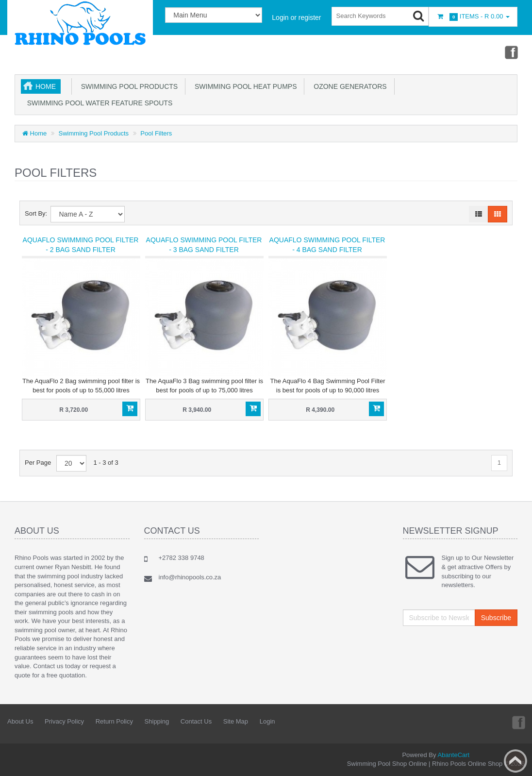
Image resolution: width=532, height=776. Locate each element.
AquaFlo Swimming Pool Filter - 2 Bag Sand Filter (81, 245)
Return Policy (114, 721)
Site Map (236, 721)
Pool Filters (156, 133)
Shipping (157, 721)
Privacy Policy (64, 721)
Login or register (296, 17)
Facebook (511, 52)
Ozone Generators (348, 86)
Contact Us (196, 721)
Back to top (515, 761)
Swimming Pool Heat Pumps (244, 86)
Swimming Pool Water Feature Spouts (98, 103)
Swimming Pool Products (127, 86)
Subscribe (496, 618)
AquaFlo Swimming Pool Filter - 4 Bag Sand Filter (327, 245)
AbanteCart (453, 755)
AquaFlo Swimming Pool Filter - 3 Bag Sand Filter (204, 245)
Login (267, 721)
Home (46, 86)
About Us (20, 721)
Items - (473, 17)
